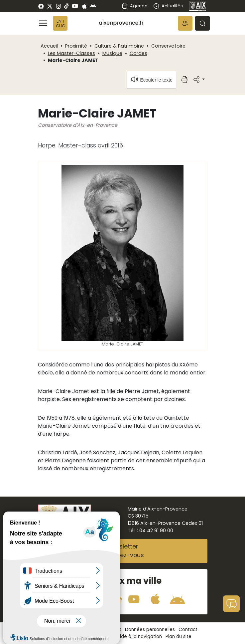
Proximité (76, 46)
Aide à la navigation (139, 637)
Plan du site (179, 637)
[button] (185, 23)
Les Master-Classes (71, 53)
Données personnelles (150, 630)
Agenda (135, 6)
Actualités (168, 6)
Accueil (49, 46)
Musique (112, 53)
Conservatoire (168, 46)
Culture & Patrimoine (119, 46)
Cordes (138, 53)
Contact (188, 630)
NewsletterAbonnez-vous (123, 551)
